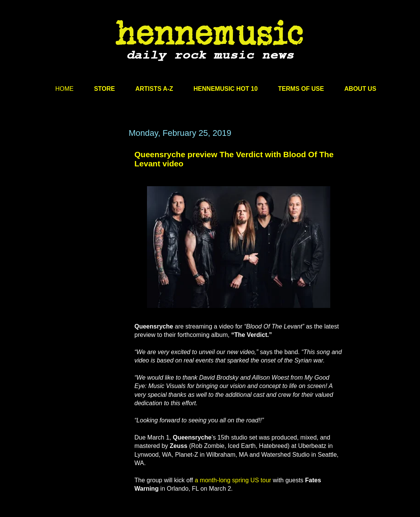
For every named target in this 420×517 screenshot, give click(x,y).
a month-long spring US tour (233, 480)
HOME (65, 89)
